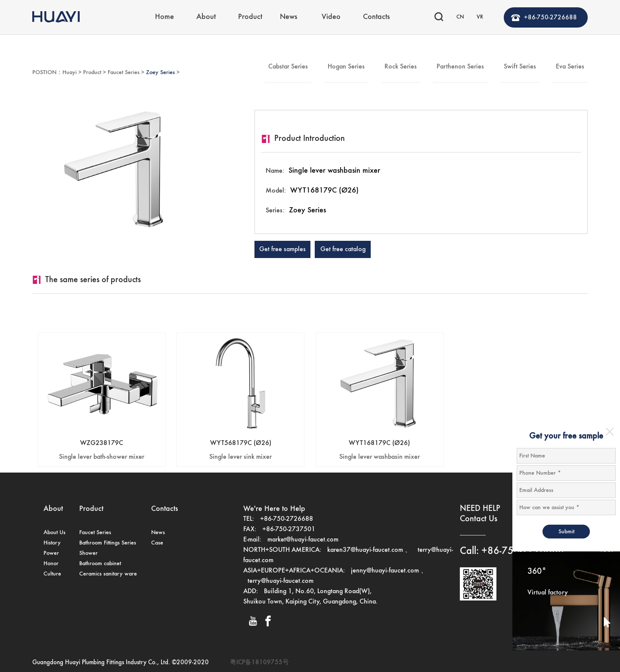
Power (51, 553)
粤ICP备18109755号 (259, 662)
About (206, 17)
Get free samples (282, 249)
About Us (54, 532)
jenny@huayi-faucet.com (386, 571)
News (288, 17)
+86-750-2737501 (289, 529)
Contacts (376, 17)
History (52, 543)
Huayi (70, 72)
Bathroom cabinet (100, 563)
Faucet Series (124, 72)
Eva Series (570, 67)
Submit (566, 532)
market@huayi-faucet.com (303, 540)
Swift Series (520, 67)
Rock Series (401, 67)
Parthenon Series (460, 67)
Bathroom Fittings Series (108, 543)
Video (331, 17)
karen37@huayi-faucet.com (365, 550)
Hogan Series (346, 67)
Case (157, 543)
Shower (88, 553)
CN (460, 17)
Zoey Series (160, 72)
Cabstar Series (288, 67)
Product (250, 17)
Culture (52, 574)
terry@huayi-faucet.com (281, 581)
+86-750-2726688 (550, 17)
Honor (51, 563)
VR (480, 17)
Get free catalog (343, 249)
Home (164, 17)
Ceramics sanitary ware (108, 574)
